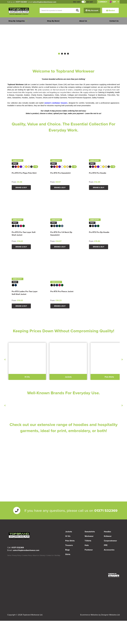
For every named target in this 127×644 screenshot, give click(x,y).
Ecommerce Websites (89, 615)
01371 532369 (21, 2)
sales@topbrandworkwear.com (44, 2)
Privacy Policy (17, 555)
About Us (36, 555)
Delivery (43, 555)
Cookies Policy (27, 555)
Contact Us (50, 555)
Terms (9, 555)
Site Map (57, 555)
